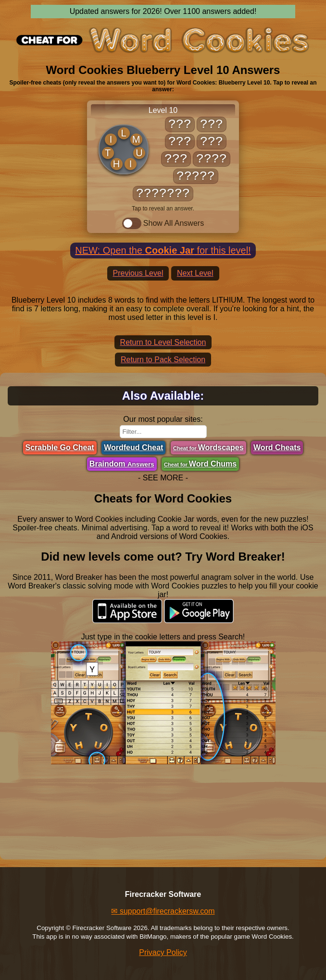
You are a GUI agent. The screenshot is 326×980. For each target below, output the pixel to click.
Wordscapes (208, 447)
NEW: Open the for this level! (163, 250)
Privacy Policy (163, 952)
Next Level (195, 273)
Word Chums (200, 464)
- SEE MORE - (163, 478)
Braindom (122, 464)
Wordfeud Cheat (133, 447)
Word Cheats (277, 447)
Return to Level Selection (163, 342)
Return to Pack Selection (163, 360)
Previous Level (138, 273)
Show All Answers (163, 223)
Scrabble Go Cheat (60, 447)
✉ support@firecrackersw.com (163, 911)
